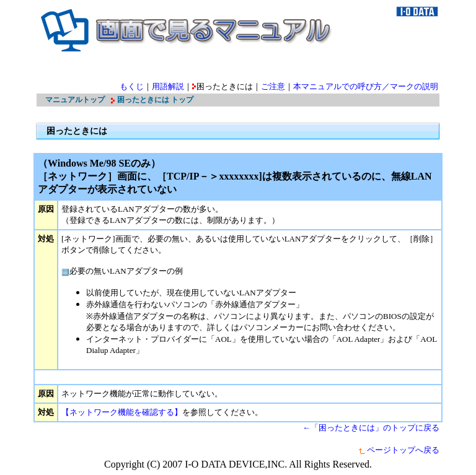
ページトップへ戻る (399, 450)
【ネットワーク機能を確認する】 (122, 412)
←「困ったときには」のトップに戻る (371, 428)
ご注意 (273, 86)
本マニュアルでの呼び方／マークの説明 (366, 86)
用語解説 (168, 86)
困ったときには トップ (155, 100)
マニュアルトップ (75, 100)
